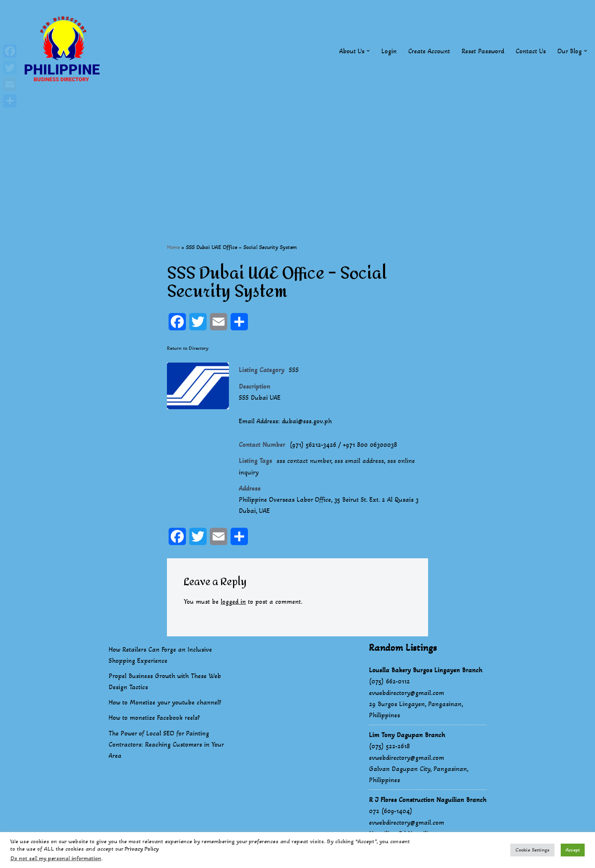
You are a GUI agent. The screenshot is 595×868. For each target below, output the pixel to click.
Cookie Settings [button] (532, 850)
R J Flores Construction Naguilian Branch (428, 800)
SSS (294, 370)
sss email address (359, 461)
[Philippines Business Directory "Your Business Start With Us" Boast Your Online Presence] (64, 51)
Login (389, 51)
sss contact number (304, 461)
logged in (233, 601)
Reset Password (483, 51)
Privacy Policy (142, 849)
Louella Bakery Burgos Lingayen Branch (426, 670)
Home (173, 247)
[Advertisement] (297, 160)
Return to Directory (188, 348)
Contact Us (531, 51)
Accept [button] (573, 850)
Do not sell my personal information (56, 858)
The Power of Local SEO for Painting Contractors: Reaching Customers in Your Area (166, 744)
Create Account (429, 51)
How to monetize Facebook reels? (154, 717)
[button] (368, 51)
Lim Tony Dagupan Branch (407, 735)
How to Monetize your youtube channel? (165, 702)
